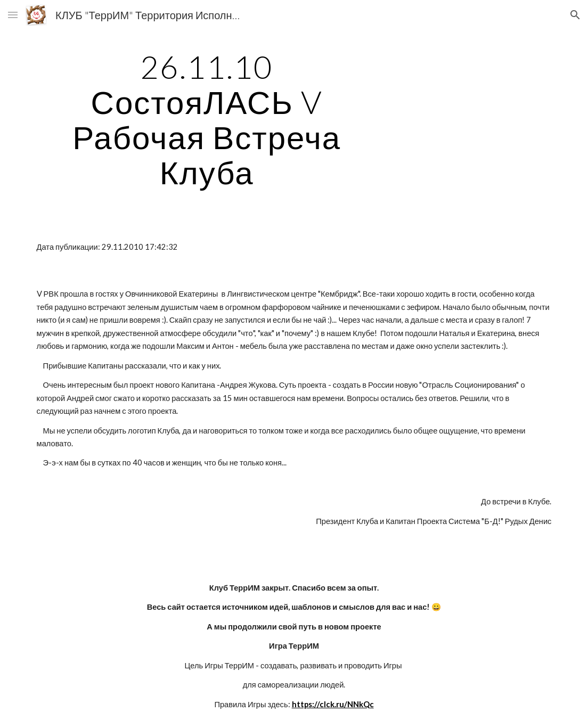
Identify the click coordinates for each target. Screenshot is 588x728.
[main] (207, 119)
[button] (13, 15)
